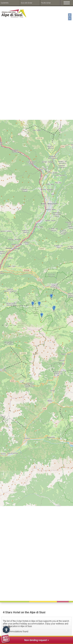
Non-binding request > (25, 640)
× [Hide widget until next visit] (9, 627)
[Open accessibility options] (6, 630)
